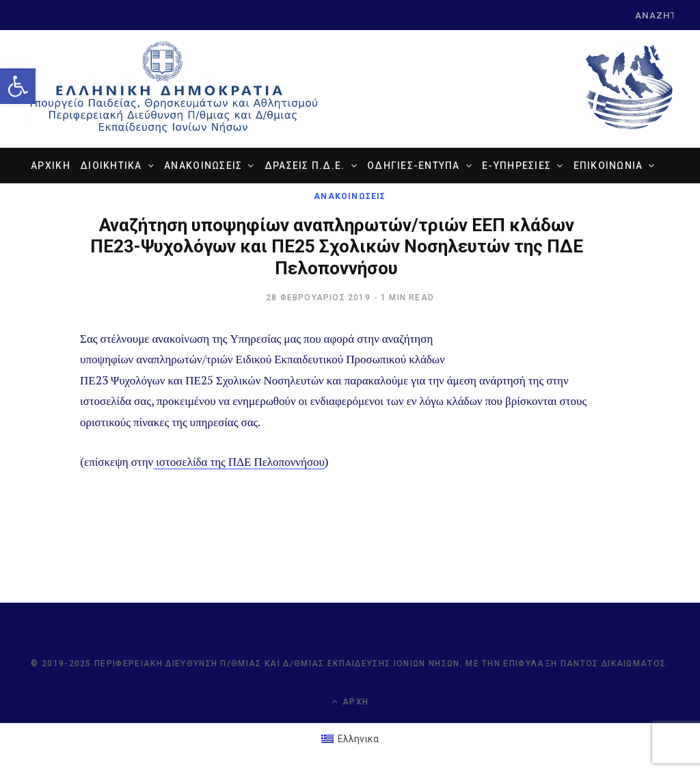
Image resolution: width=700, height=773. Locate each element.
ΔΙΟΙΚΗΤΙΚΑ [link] (111, 166)
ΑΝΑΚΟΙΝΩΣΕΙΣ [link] (203, 166)
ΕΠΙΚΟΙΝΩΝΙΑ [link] (608, 166)
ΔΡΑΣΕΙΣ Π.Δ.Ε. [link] (305, 166)
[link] (18, 86)
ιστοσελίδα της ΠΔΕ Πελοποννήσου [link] (239, 461)
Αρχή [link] (350, 702)
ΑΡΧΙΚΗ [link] (51, 166)
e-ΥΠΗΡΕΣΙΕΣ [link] (516, 166)
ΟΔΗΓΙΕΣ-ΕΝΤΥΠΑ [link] (414, 166)
